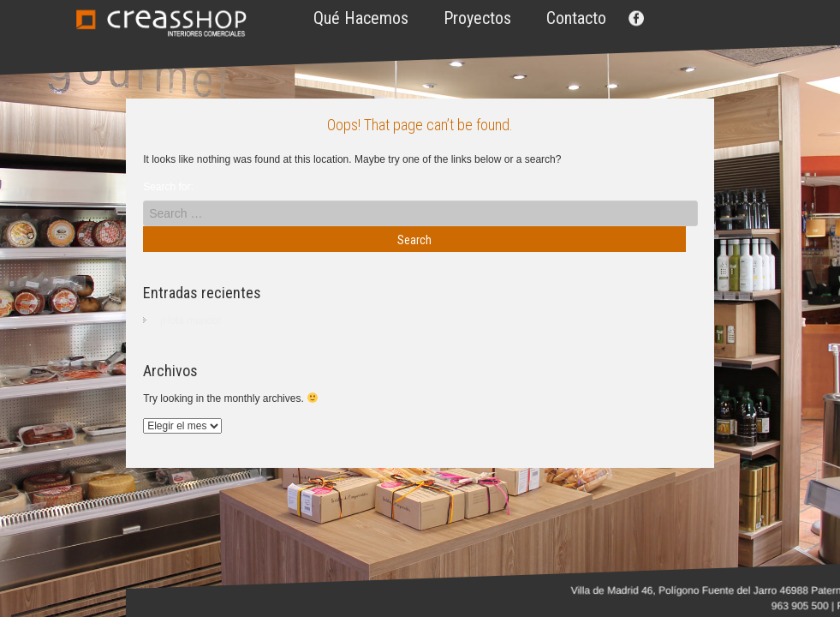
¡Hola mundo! (190, 320)
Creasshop (161, 23)
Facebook (634, 18)
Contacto (576, 18)
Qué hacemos (361, 18)
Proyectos (477, 18)
